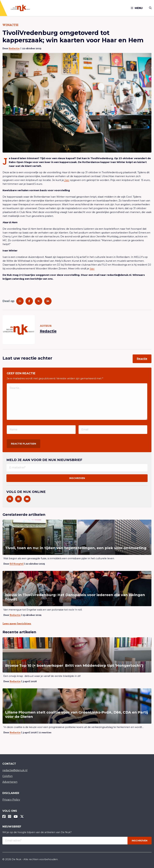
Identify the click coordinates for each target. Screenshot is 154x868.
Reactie (142, 359)
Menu (137, 8)
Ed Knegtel (17, 564)
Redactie (14, 48)
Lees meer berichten (17, 623)
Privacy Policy (11, 800)
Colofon (7, 776)
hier (67, 180)
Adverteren (10, 782)
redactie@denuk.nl (15, 770)
